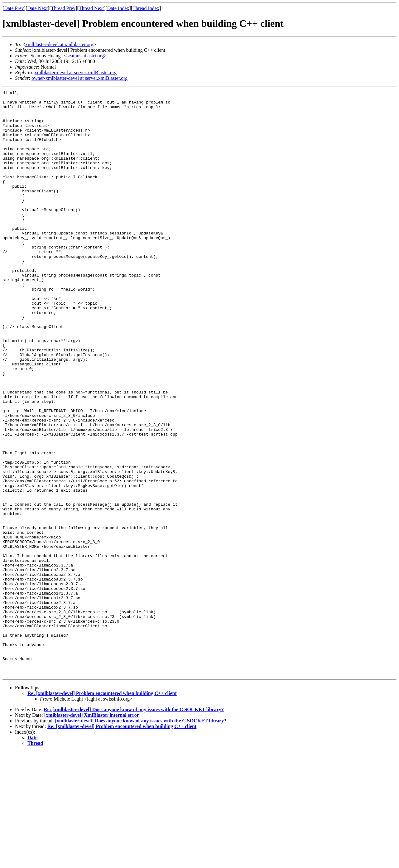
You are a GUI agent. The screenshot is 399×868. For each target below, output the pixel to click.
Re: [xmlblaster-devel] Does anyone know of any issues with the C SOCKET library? (134, 826)
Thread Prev (63, 8)
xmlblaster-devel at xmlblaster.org (59, 44)
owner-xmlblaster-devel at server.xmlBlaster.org (79, 78)
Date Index (118, 8)
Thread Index (146, 8)
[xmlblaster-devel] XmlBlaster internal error (92, 832)
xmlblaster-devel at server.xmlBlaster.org (76, 72)
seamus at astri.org (85, 56)
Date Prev (14, 8)
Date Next (38, 8)
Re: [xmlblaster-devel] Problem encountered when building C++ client (102, 810)
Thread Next (91, 8)
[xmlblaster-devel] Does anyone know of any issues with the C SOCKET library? (141, 838)
